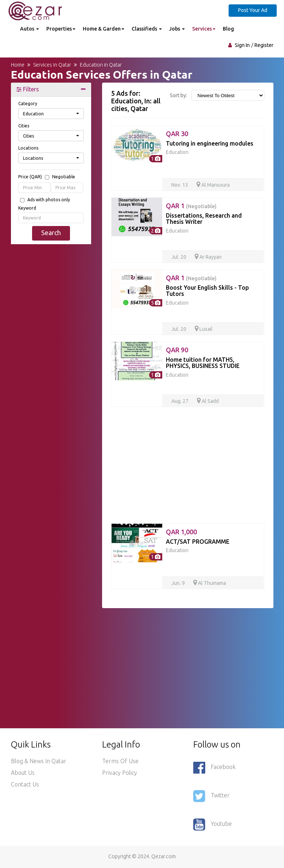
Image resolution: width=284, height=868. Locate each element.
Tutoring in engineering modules (210, 143)
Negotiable (64, 177)
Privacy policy (120, 773)
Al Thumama (210, 583)
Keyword (27, 208)
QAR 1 (191, 206)
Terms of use (120, 761)
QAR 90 (177, 350)
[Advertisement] (51, 288)
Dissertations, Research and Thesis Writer (204, 219)
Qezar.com (164, 856)
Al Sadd (208, 401)
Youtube (213, 824)
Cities (24, 126)
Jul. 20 (179, 257)
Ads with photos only (49, 200)
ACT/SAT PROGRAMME (198, 542)
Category (28, 104)
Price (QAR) (47, 177)
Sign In (242, 45)
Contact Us (25, 784)
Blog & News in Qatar (39, 761)
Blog (228, 29)
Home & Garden (104, 29)
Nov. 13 (180, 185)
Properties (61, 29)
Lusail (204, 329)
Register (264, 45)
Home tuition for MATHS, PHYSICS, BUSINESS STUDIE (203, 363)
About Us (23, 773)
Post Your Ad (253, 10)
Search (51, 233)
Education (177, 152)
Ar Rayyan (208, 257)
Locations (28, 148)
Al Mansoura (213, 185)
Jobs (177, 29)
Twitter (211, 796)
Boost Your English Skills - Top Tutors (207, 291)
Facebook (214, 768)
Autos (30, 29)
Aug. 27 (180, 401)
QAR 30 (177, 134)
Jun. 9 (178, 583)
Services (204, 29)
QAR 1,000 (181, 532)
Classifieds (147, 29)
